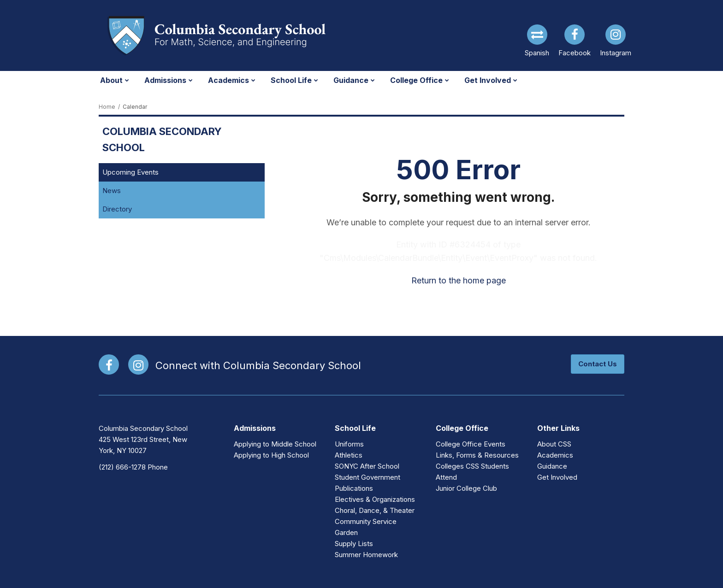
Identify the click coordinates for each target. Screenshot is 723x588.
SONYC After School (367, 466)
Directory (117, 209)
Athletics (349, 455)
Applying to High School (271, 455)
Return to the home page (459, 280)
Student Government (367, 477)
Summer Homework (366, 555)
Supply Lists (354, 544)
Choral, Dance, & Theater (375, 510)
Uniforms (349, 444)
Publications (354, 488)
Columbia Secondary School (162, 139)
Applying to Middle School (275, 444)
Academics (555, 455)
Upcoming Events (130, 172)
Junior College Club (466, 488)
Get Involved (557, 477)
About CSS (554, 444)
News (112, 191)
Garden (346, 532)
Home (107, 107)
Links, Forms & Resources (477, 455)
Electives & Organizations (375, 499)
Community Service (366, 521)
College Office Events (471, 444)
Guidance (552, 466)
